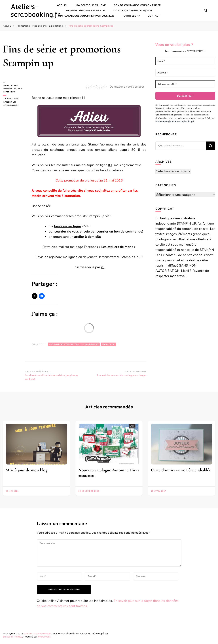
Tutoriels (129, 16)
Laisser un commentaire (14, 104)
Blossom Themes (12, 637)
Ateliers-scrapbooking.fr (35, 11)
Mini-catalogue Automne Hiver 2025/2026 (86, 16)
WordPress (44, 637)
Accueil (62, 5)
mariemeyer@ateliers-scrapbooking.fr (175, 121)
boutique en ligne (67, 226)
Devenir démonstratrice (84, 11)
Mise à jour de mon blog (27, 470)
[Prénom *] (185, 73)
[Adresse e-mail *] (185, 84)
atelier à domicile (87, 237)
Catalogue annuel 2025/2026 (132, 11)
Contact (154, 16)
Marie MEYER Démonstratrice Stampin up (12, 89)
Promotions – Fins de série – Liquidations (74, 344)
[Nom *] (185, 61)
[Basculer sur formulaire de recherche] (206, 10)
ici (103, 267)
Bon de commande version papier (137, 5)
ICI (110, 165)
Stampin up (108, 344)
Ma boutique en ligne (91, 5)
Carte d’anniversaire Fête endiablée (181, 470)
